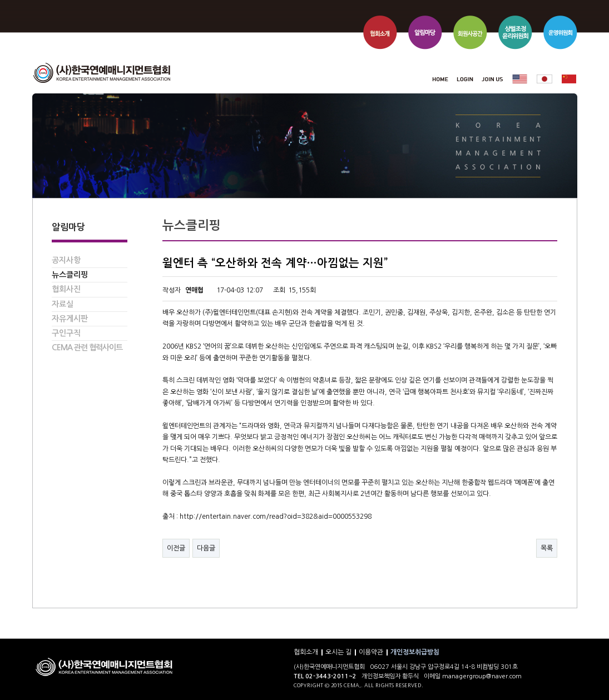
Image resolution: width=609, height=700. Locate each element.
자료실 (63, 304)
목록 (547, 548)
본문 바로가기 (33, 0)
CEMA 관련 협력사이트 (87, 347)
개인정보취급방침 (415, 652)
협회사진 (66, 289)
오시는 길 (338, 652)
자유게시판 (70, 319)
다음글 (206, 548)
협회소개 (306, 652)
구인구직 (66, 333)
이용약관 (371, 652)
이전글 (176, 548)
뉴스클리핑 (70, 275)
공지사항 (66, 260)
